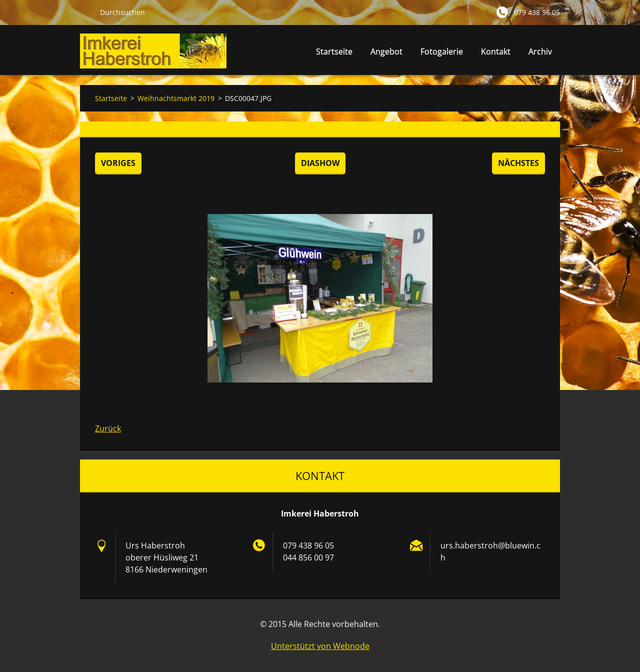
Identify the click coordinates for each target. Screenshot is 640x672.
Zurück (108, 428)
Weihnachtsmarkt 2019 (176, 98)
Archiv (540, 51)
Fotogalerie (442, 51)
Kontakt (496, 51)
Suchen (86, 12)
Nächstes (518, 163)
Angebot (386, 54)
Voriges (118, 163)
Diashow (320, 163)
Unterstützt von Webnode (320, 646)
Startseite (334, 51)
